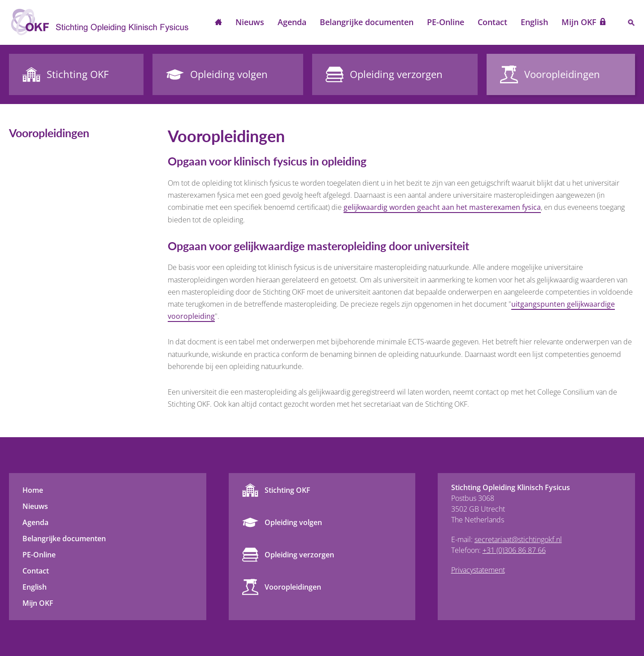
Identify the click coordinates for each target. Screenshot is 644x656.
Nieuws (250, 22)
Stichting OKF (287, 490)
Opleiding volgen (293, 522)
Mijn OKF (579, 22)
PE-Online (446, 22)
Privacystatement (478, 570)
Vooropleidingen (293, 587)
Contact (492, 22)
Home (218, 23)
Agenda (292, 22)
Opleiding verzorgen (299, 555)
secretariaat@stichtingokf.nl (518, 539)
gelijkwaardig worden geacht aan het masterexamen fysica (442, 207)
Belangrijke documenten (367, 22)
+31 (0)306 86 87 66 (514, 550)
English (534, 22)
